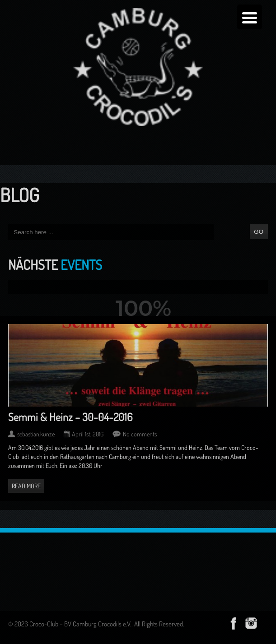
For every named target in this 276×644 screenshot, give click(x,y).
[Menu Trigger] (250, 17)
